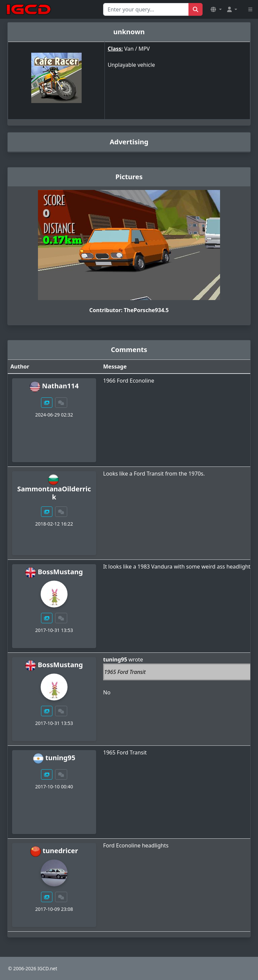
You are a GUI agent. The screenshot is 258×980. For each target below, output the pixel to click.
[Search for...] (146, 9)
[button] (216, 9)
